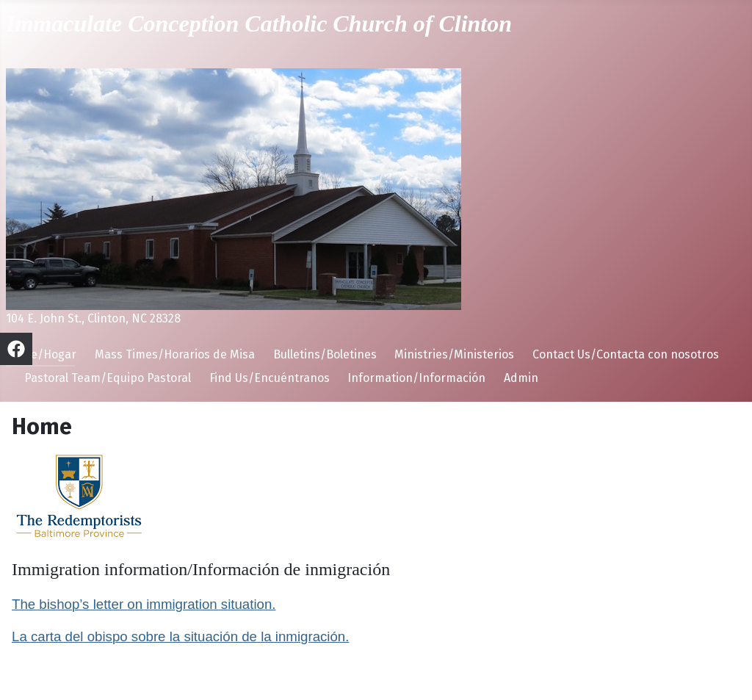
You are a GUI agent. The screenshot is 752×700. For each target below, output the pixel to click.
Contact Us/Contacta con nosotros (626, 354)
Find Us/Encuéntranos (270, 378)
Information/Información (416, 378)
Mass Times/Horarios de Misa (175, 354)
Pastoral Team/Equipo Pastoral (108, 378)
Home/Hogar (41, 354)
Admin (521, 378)
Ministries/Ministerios (454, 354)
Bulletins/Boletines (325, 354)
